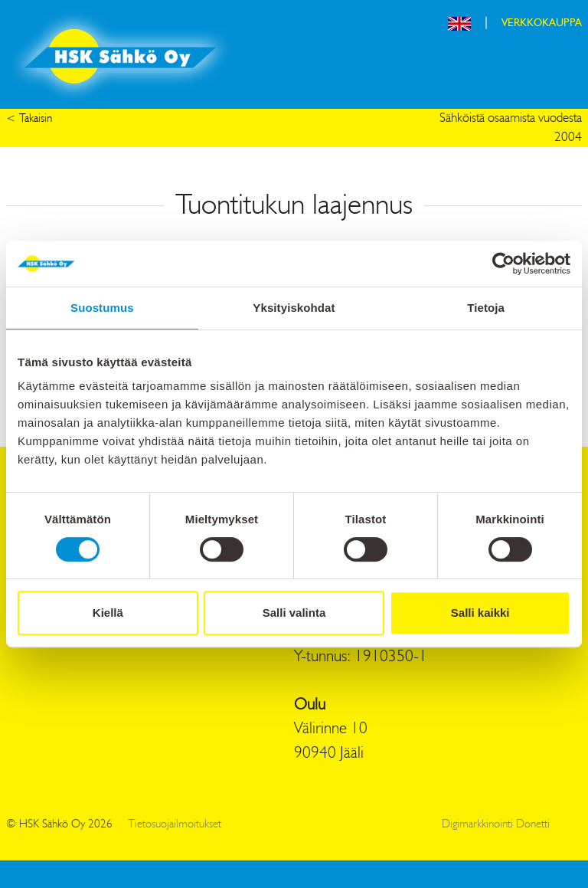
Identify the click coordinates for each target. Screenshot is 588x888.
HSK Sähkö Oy (120, 56)
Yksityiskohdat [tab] (294, 308)
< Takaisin (29, 119)
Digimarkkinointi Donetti (496, 825)
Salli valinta (294, 613)
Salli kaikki (480, 613)
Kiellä (108, 613)
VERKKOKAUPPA (542, 23)
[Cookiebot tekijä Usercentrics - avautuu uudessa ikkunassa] (503, 264)
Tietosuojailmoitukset (175, 825)
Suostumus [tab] (102, 308)
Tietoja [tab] (486, 308)
